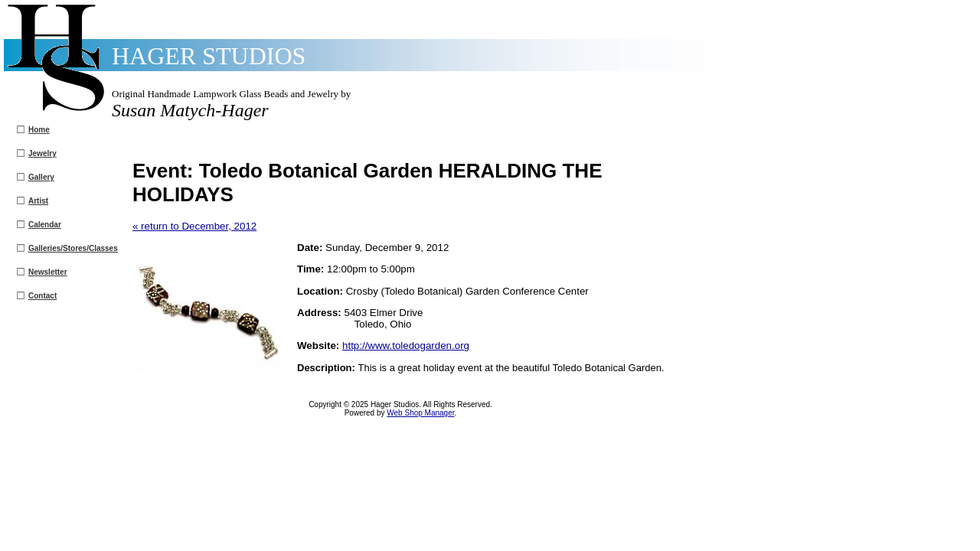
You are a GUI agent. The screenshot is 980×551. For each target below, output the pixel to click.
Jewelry (42, 153)
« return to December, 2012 (194, 226)
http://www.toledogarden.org (406, 346)
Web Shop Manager (420, 413)
